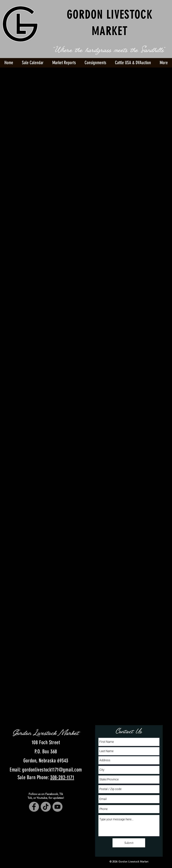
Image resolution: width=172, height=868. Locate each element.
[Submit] (129, 843)
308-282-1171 (62, 777)
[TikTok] (46, 807)
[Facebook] (34, 807)
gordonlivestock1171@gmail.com (52, 770)
